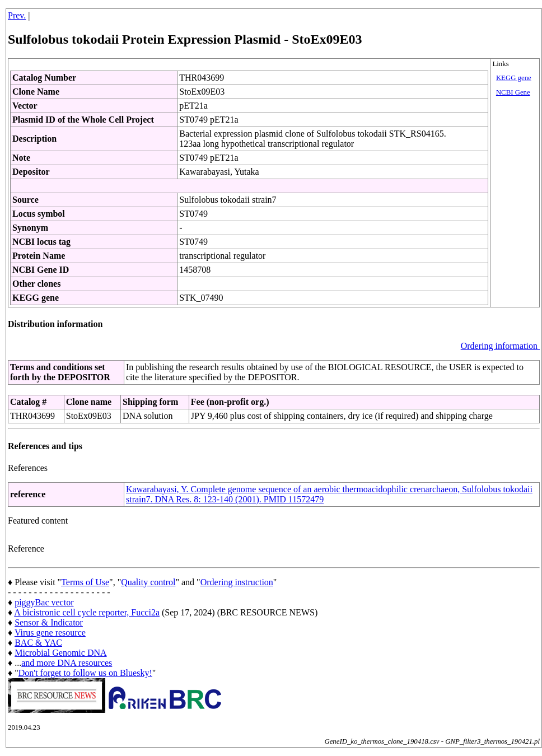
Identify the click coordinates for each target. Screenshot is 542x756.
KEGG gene (514, 78)
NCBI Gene (513, 92)
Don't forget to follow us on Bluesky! (85, 673)
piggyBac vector (44, 602)
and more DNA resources (67, 663)
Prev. (17, 15)
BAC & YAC (38, 643)
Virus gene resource (50, 633)
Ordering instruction (237, 582)
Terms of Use (85, 582)
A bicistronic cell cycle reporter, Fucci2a (87, 612)
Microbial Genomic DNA (60, 653)
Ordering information (500, 346)
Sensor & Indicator (49, 622)
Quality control (148, 582)
